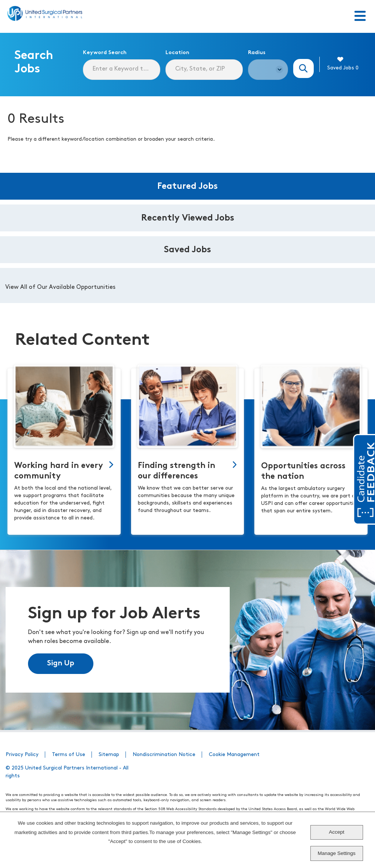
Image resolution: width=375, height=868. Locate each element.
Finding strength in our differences (176, 471)
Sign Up (61, 664)
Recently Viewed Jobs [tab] (188, 218)
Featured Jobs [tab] (187, 187)
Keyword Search (105, 53)
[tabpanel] (187, 285)
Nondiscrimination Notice (164, 755)
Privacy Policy (22, 755)
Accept (337, 832)
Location (177, 53)
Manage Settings (337, 853)
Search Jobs (303, 68)
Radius (257, 53)
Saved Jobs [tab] (187, 250)
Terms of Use (69, 755)
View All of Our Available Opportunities (60, 287)
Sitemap (109, 755)
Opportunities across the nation (303, 472)
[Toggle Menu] (360, 16)
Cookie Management (234, 755)
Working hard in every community (59, 471)
